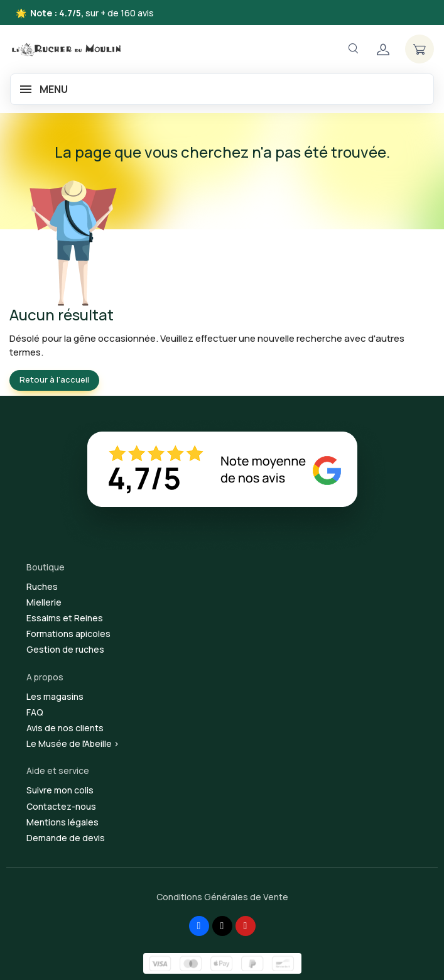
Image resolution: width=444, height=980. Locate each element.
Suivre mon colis (60, 790)
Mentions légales (62, 822)
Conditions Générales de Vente (222, 897)
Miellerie (44, 602)
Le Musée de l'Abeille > (73, 743)
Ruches (42, 586)
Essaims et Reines (65, 618)
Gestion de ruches (65, 649)
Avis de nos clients (65, 728)
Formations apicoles (68, 634)
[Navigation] (353, 49)
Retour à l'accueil (54, 379)
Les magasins (55, 696)
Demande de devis (66, 838)
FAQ (35, 712)
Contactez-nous (61, 806)
